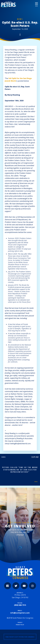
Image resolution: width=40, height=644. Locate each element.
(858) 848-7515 (20, 605)
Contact (20, 623)
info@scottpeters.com (20, 613)
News (20, 19)
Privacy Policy (20, 625)
